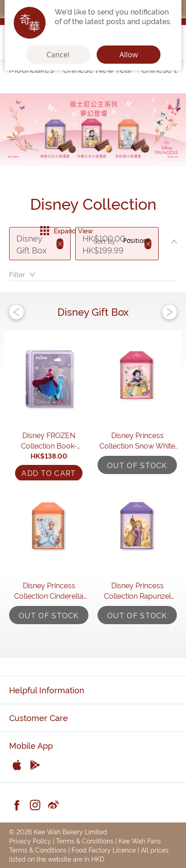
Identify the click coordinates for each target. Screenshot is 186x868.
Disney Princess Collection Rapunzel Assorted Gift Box (137, 590)
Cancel (58, 55)
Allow (129, 55)
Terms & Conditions (85, 840)
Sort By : (106, 241)
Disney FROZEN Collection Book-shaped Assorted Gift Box (49, 440)
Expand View (66, 231)
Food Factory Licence (104, 850)
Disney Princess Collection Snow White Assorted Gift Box (137, 440)
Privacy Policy (30, 840)
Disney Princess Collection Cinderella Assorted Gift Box (49, 590)
